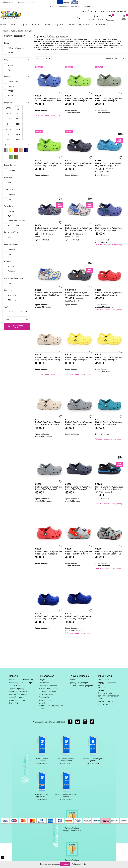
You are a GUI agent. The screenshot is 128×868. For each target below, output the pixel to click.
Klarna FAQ (14, 703)
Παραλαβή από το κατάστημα (21, 683)
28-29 (18, 135)
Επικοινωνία (76, 6)
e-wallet (42, 703)
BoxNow (42, 709)
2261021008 (30, 2)
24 (8, 124)
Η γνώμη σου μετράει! (48, 691)
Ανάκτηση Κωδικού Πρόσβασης (81, 686)
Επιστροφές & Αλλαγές (18, 694)
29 (8, 140)
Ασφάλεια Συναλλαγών (18, 691)
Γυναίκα (47, 25)
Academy (100, 25)
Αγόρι (14, 25)
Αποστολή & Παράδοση (18, 686)
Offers (72, 25)
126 (122, 58)
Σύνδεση (72, 680)
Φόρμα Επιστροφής (17, 697)
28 (8, 135)
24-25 (18, 124)
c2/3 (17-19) (18, 108)
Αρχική (5, 31)
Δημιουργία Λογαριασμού (78, 683)
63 (116, 58)
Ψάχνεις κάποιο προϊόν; (48, 689)
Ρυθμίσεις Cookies (79, 864)
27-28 (18, 129)
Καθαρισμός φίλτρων (15, 327)
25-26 (8, 129)
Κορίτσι (24, 25)
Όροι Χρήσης (44, 683)
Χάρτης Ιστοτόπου (46, 694)
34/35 (8, 108)
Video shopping (45, 700)
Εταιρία (42, 680)
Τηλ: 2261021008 (105, 693)
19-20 (8, 113)
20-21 (18, 113)
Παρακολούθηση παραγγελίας (58, 6)
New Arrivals (85, 25)
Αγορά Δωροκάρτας (17, 700)
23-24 (18, 119)
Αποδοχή (65, 864)
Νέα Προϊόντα (43, 59)
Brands (3, 25)
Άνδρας (36, 25)
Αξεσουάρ (60, 25)
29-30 (18, 140)
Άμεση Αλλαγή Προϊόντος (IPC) (51, 706)
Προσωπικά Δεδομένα (48, 686)
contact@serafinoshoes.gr (108, 696)
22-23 (8, 119)
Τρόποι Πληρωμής (17, 689)
